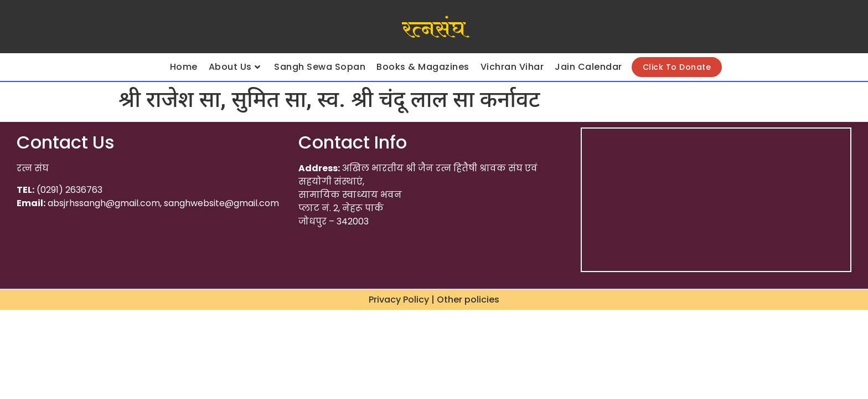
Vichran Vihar (512, 67)
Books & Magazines (423, 67)
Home (184, 67)
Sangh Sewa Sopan (320, 67)
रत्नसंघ (434, 29)
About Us (235, 67)
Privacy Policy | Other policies (434, 300)
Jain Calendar (588, 67)
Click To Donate (677, 67)
